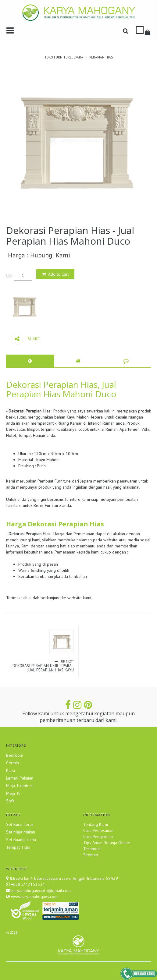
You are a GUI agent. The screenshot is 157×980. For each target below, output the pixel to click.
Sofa (10, 801)
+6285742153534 (28, 884)
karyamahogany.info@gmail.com (41, 890)
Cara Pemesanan (98, 830)
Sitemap (91, 855)
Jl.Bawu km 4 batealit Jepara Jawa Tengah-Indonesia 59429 (64, 878)
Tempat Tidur (18, 847)
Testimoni (92, 849)
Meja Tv (13, 793)
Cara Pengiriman (98, 837)
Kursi (11, 770)
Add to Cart (59, 274)
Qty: (9, 275)
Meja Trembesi (20, 786)
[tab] (30, 361)
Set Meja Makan (21, 832)
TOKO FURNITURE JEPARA (64, 57)
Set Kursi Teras (20, 824)
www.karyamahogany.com (34, 897)
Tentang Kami (96, 824)
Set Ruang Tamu (21, 840)
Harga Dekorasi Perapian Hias (55, 524)
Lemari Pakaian (20, 778)
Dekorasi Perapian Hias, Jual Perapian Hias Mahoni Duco (61, 389)
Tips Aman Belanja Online (107, 843)
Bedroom (15, 755)
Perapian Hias (101, 57)
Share (25, 339)
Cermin (12, 763)
